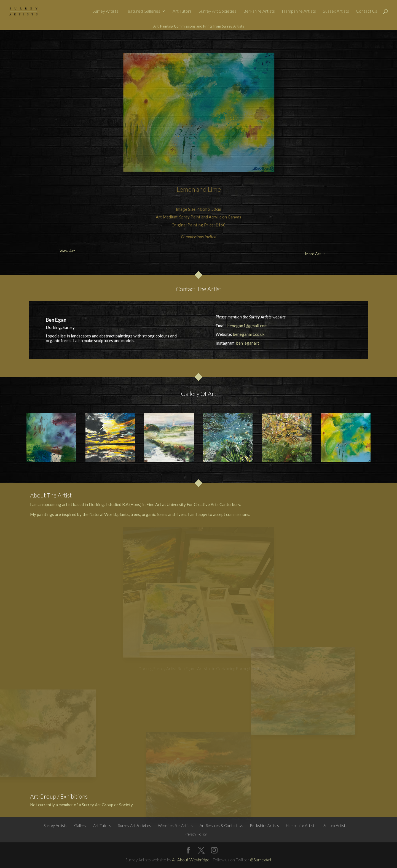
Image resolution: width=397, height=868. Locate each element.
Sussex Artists (336, 11)
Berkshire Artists (259, 11)
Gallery (80, 825)
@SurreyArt (261, 860)
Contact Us (367, 11)
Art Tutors (182, 11)
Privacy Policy (195, 834)
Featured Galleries (143, 11)
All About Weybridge (191, 860)
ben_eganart (248, 343)
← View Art (32, 43)
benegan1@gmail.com (247, 326)
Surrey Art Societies (217, 11)
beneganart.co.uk (249, 334)
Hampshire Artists (299, 11)
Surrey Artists (105, 11)
